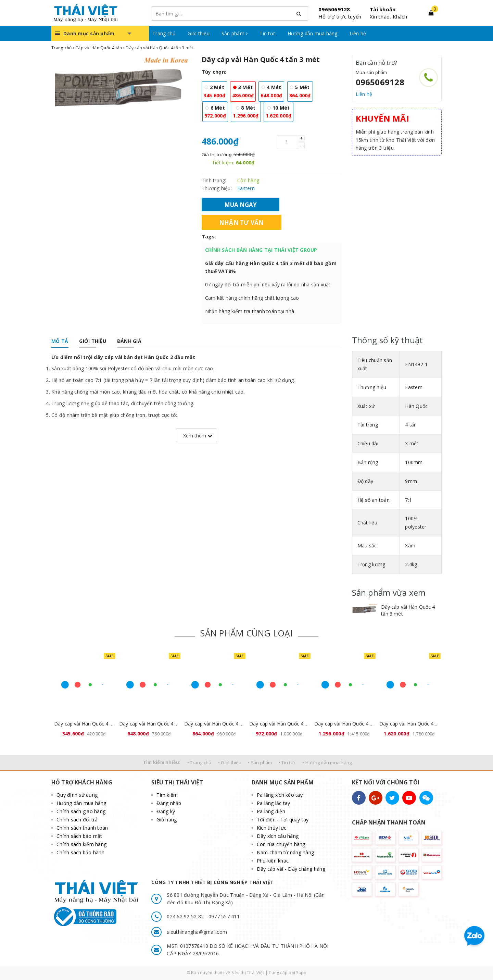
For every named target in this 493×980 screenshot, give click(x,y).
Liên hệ (358, 33)
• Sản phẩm (260, 762)
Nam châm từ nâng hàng (285, 852)
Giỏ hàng (167, 820)
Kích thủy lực (271, 828)
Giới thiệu (199, 33)
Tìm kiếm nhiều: (162, 762)
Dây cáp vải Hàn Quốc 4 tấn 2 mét (84, 724)
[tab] (60, 341)
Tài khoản (383, 9)
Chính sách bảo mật (79, 836)
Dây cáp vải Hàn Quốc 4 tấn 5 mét (214, 724)
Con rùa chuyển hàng (281, 844)
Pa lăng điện (271, 811)
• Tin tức (287, 762)
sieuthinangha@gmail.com (197, 932)
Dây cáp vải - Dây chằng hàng (291, 869)
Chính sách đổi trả (77, 820)
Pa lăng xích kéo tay (280, 795)
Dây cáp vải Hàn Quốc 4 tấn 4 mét (149, 724)
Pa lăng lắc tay (274, 803)
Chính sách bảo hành (80, 852)
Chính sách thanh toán (82, 828)
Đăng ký (166, 811)
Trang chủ (164, 33)
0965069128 (334, 9)
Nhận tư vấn (242, 222)
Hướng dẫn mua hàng (313, 33)
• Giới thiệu (230, 762)
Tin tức (268, 33)
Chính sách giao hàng (81, 811)
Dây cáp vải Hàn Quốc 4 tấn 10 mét (409, 724)
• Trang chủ (199, 762)
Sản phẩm (235, 33)
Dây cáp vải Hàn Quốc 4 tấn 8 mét (344, 724)
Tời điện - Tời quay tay (283, 820)
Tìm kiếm (167, 795)
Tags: (209, 237)
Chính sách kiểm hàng (81, 844)
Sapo (301, 973)
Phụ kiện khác (273, 861)
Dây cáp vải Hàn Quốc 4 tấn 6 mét (279, 724)
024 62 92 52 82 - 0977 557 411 (203, 916)
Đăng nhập (169, 803)
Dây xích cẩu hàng (278, 836)
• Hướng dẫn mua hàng (327, 762)
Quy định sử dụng (77, 795)
